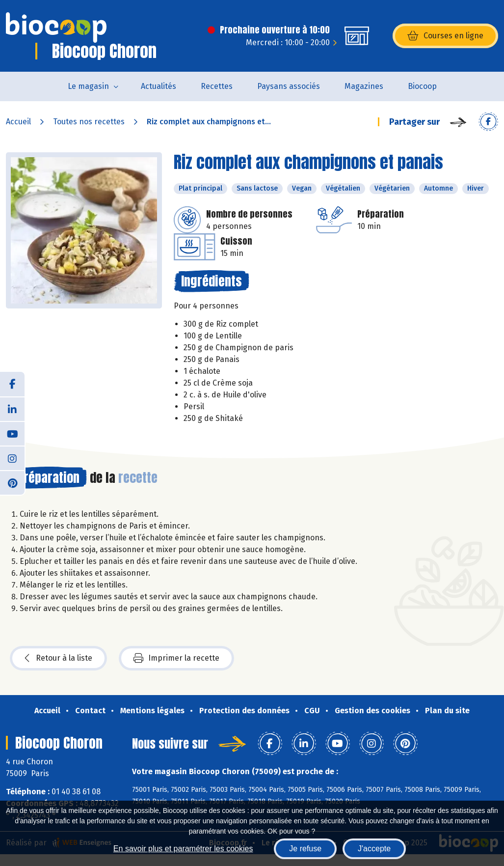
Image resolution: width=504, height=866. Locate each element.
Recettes (217, 86)
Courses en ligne (445, 36)
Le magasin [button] (88, 86)
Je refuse (305, 849)
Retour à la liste (58, 658)
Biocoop (422, 86)
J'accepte (374, 849)
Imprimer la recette (176, 658)
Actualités (159, 86)
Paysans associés (289, 86)
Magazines (364, 86)
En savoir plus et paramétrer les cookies (183, 849)
